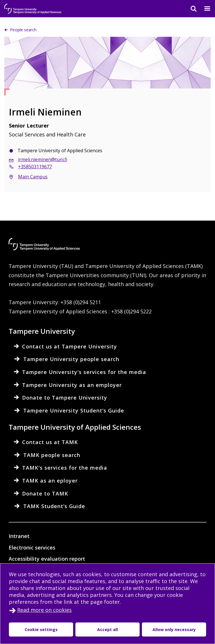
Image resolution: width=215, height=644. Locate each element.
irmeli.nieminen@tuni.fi (43, 159)
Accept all (83, 629)
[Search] (190, 9)
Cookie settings (33, 629)
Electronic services (32, 547)
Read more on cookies (44, 610)
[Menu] (204, 9)
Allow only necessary (136, 629)
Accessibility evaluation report (47, 559)
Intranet (19, 536)
